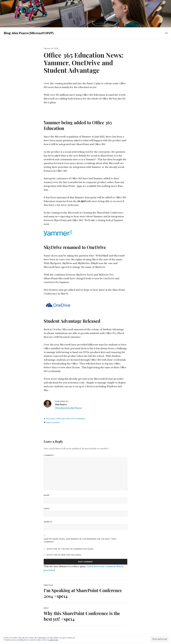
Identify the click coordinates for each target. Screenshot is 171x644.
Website (48, 522)
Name (47, 495)
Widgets (166, 35)
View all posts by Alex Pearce (68, 408)
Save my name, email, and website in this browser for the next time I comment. (80, 540)
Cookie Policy (53, 640)
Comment (49, 455)
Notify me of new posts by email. (64, 555)
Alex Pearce (51, 419)
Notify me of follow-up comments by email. (70, 549)
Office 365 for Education (75, 419)
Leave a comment (53, 422)
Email (47, 508)
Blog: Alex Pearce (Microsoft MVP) (29, 33)
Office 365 (60, 419)
